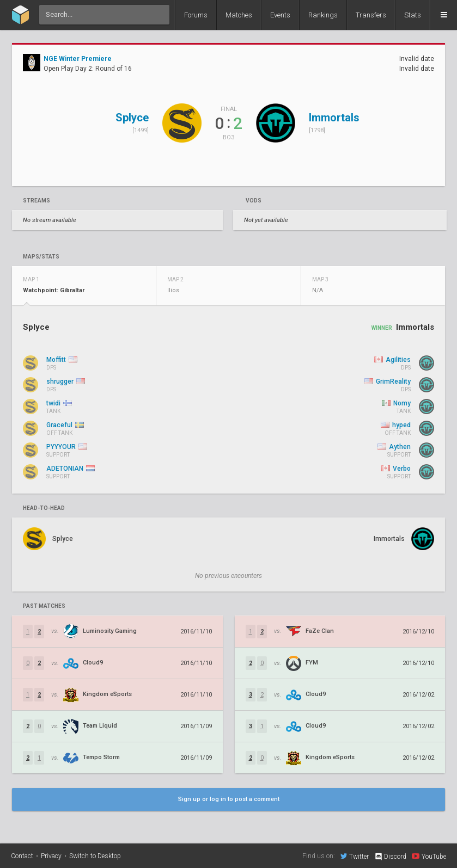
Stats (413, 15)
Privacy (51, 856)
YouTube (429, 856)
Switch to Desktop (95, 856)
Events (280, 15)
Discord (390, 857)
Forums (196, 15)
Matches (239, 15)
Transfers (371, 15)
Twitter (355, 856)
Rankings (323, 15)
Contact (22, 856)
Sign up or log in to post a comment (229, 799)
